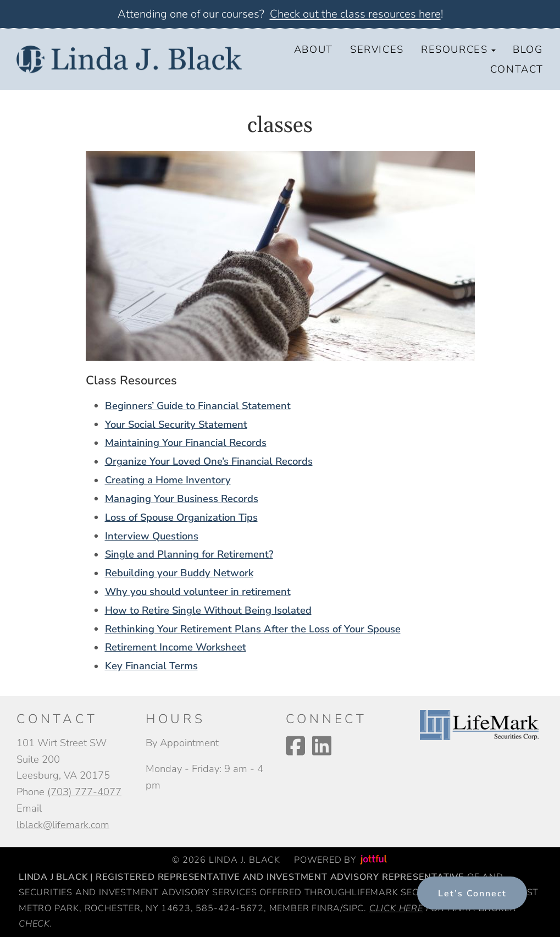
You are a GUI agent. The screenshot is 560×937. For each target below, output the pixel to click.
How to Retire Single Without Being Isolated (208, 610)
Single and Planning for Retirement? (189, 554)
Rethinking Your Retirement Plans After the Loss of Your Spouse (253, 629)
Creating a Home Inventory (168, 480)
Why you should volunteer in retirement (198, 591)
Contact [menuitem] (517, 69)
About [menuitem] (314, 49)
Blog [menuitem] (528, 49)
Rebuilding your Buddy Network (179, 573)
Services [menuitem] (377, 49)
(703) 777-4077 (84, 792)
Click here (396, 908)
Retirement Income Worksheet (176, 647)
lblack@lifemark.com (63, 825)
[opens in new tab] (479, 724)
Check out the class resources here (355, 14)
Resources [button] (458, 49)
